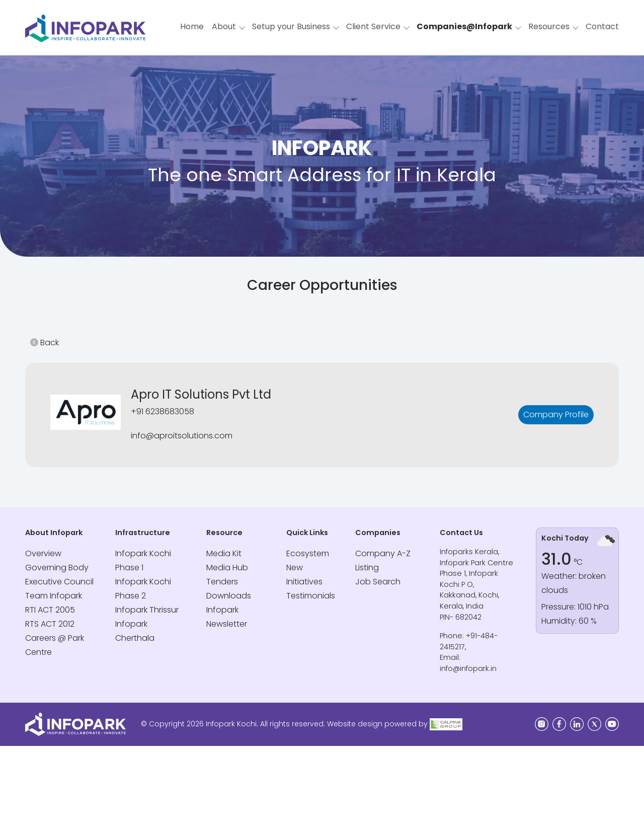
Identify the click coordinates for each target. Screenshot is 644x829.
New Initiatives (304, 575)
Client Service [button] (373, 26)
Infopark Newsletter (227, 617)
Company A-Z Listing (383, 560)
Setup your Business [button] (291, 26)
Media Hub (227, 568)
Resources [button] (549, 26)
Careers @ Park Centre (55, 645)
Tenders (222, 582)
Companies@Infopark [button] (464, 26)
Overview (43, 553)
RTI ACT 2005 (50, 610)
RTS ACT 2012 (50, 624)
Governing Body (57, 568)
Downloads (229, 596)
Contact (602, 26)
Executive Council (59, 582)
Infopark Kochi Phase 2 (143, 589)
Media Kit (224, 553)
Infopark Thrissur (147, 610)
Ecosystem (308, 553)
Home (192, 26)
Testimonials (311, 596)
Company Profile (556, 415)
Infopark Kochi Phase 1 (143, 560)
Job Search (378, 582)
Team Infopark (54, 596)
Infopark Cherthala (135, 631)
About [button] (224, 26)
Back (45, 343)
